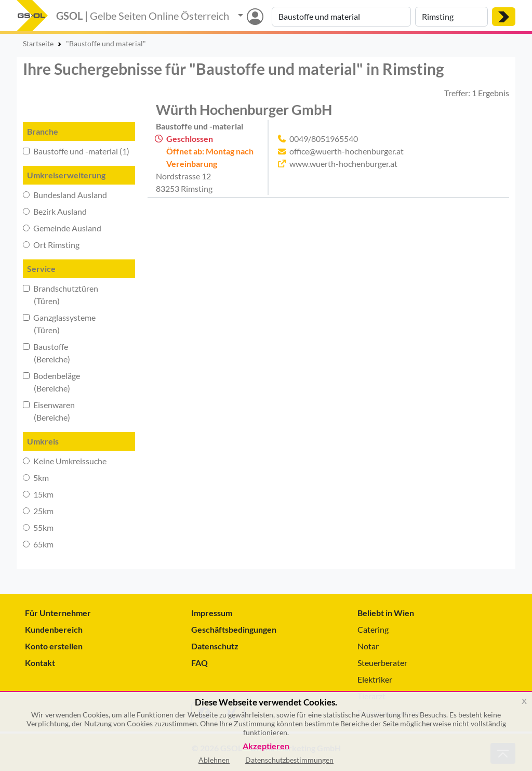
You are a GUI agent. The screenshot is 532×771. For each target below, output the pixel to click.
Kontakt (40, 663)
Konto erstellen (54, 646)
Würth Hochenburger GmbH (244, 109)
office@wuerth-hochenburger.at (347, 151)
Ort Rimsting (51, 245)
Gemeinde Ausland (62, 228)
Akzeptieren (266, 746)
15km (38, 494)
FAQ (199, 663)
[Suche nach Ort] (451, 17)
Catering (373, 629)
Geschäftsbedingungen (234, 629)
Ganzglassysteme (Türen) (59, 324)
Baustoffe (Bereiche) (46, 353)
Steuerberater (382, 663)
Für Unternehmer (58, 613)
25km (38, 511)
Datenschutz (215, 646)
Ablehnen (214, 760)
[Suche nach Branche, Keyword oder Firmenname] (341, 17)
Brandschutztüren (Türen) (61, 295)
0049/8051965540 (324, 139)
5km (36, 478)
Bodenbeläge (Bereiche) (51, 382)
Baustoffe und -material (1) (76, 151)
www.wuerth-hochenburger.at (343, 164)
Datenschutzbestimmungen (289, 760)
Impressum (212, 613)
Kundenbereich (54, 629)
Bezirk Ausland (55, 211)
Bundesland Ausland (65, 195)
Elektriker (375, 679)
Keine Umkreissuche (65, 461)
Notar (368, 646)
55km (38, 527)
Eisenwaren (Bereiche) (49, 411)
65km (38, 544)
